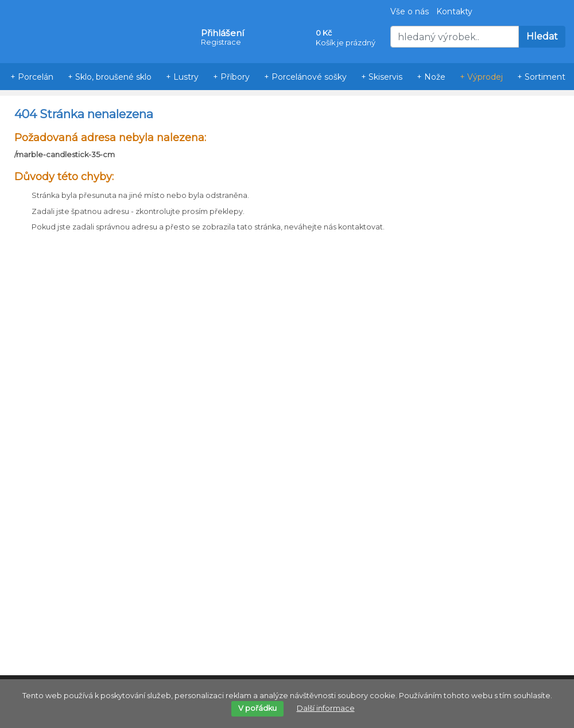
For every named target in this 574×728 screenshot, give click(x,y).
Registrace (221, 42)
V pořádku (257, 708)
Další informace (326, 708)
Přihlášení (222, 33)
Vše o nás (410, 11)
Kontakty (454, 11)
